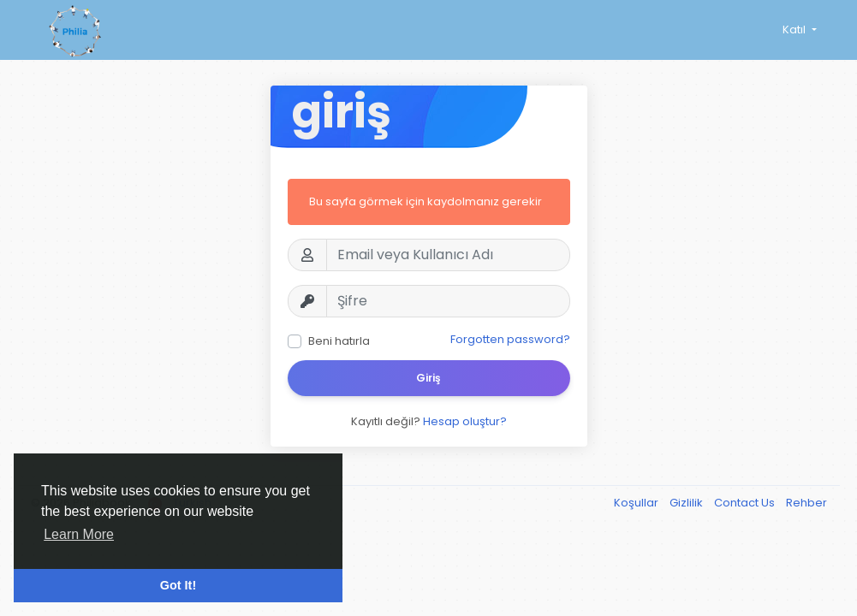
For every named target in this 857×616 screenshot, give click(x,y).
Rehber (806, 503)
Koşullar (637, 503)
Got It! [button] (178, 585)
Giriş (428, 378)
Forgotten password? (510, 339)
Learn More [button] (79, 534)
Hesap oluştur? (465, 421)
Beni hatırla (339, 341)
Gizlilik (687, 503)
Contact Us (746, 503)
